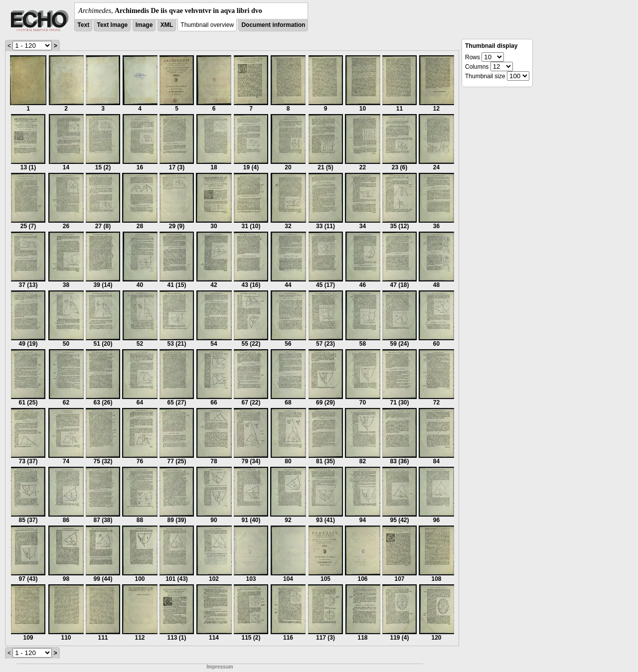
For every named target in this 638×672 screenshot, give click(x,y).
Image (144, 25)
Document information (273, 25)
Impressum (220, 667)
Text (83, 25)
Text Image (112, 25)
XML (167, 25)
